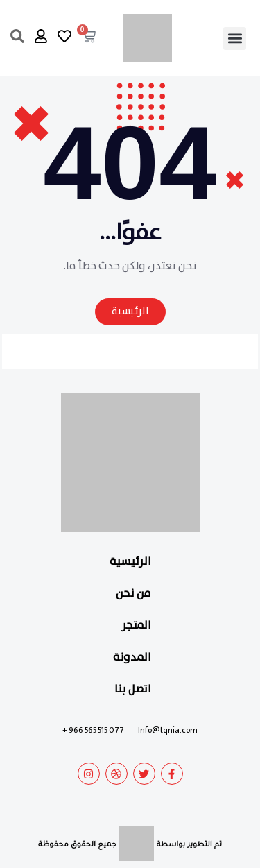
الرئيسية (130, 562)
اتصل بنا (133, 689)
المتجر (136, 626)
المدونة (132, 657)
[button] (235, 39)
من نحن (133, 594)
